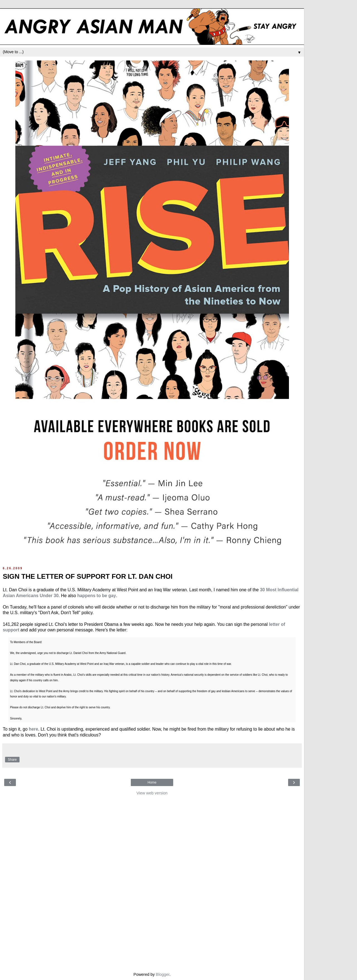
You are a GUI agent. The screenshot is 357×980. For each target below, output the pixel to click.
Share (12, 760)
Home (152, 782)
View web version (152, 793)
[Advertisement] (152, 882)
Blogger (163, 974)
